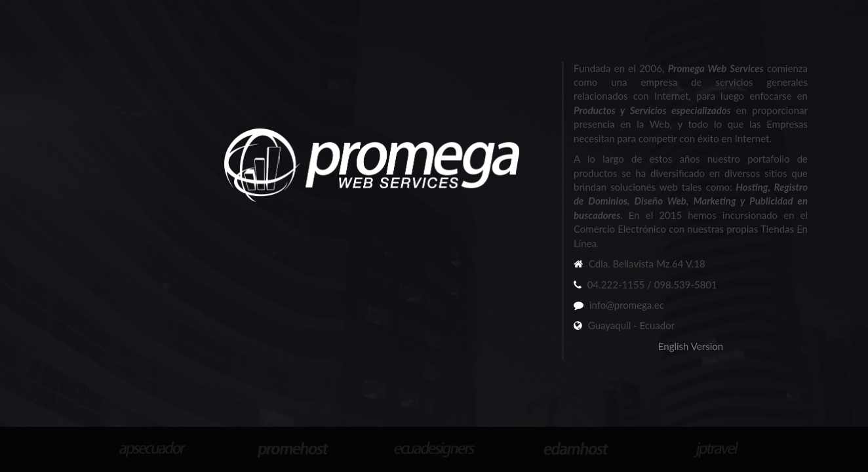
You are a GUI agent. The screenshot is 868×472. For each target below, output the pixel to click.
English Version (691, 346)
